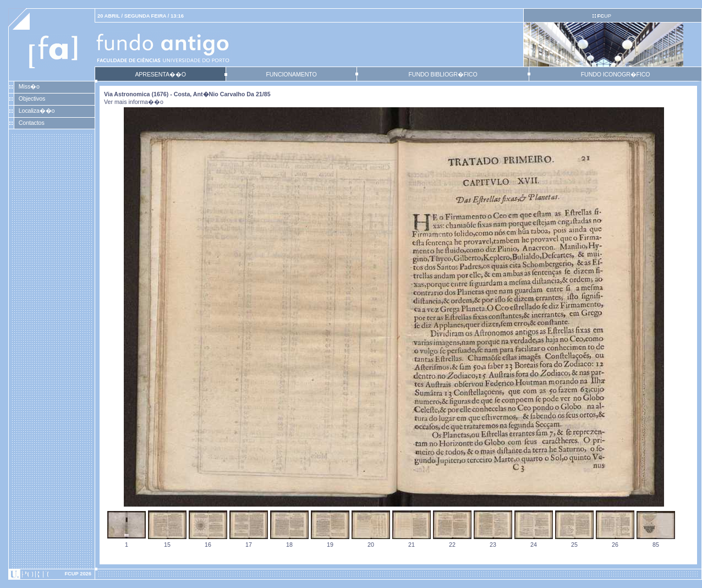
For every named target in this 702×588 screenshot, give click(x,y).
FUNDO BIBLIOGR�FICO (443, 74)
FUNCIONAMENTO (291, 74)
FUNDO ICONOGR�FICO (616, 74)
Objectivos (32, 98)
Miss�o (29, 86)
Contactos (32, 123)
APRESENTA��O (160, 74)
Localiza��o (37, 111)
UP (604, 16)
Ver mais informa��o (134, 102)
